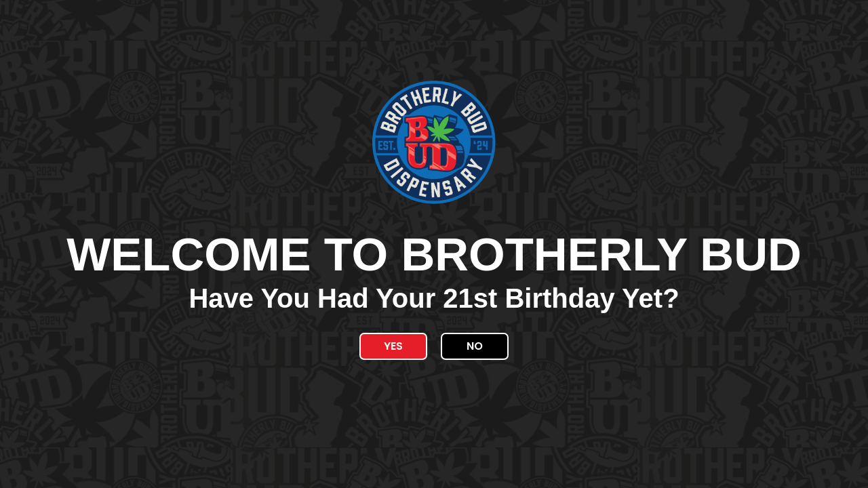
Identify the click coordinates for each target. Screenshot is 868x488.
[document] (434, 244)
